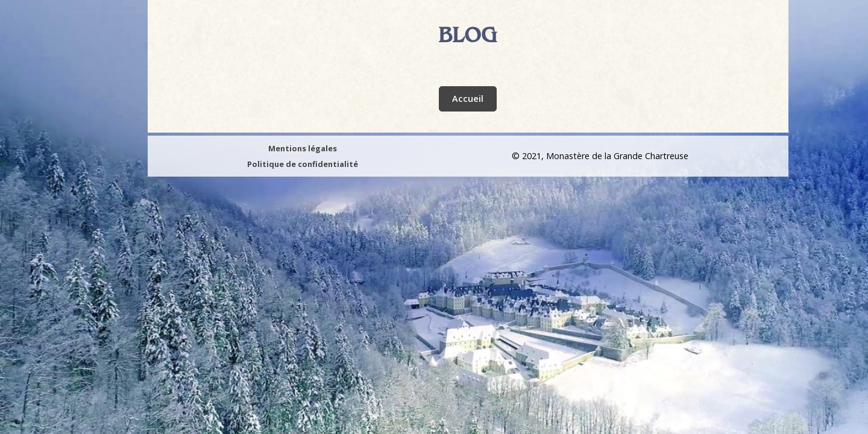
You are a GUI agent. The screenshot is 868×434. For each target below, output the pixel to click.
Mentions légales (303, 148)
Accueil (468, 99)
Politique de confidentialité (303, 164)
